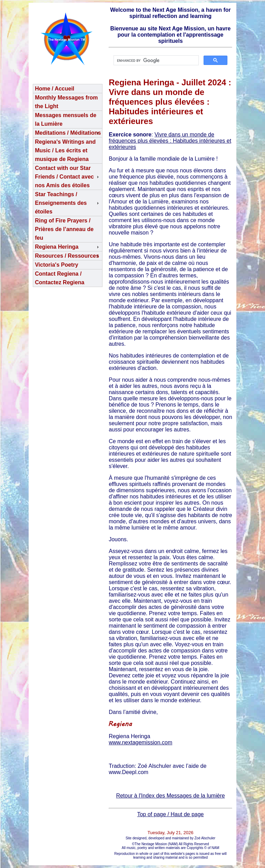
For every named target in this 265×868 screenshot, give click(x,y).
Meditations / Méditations (68, 133)
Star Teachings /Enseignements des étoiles (61, 203)
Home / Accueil (55, 89)
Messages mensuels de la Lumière (66, 120)
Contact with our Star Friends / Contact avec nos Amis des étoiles (64, 177)
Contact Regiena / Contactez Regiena (60, 278)
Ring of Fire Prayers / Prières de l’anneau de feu (64, 229)
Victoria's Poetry (56, 265)
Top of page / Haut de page (170, 814)
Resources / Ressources (67, 256)
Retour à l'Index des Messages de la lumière (170, 796)
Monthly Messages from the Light (66, 102)
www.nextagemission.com (140, 742)
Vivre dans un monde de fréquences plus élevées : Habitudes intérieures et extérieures (170, 141)
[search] (155, 60)
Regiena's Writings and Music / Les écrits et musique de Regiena (65, 150)
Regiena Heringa (57, 247)
